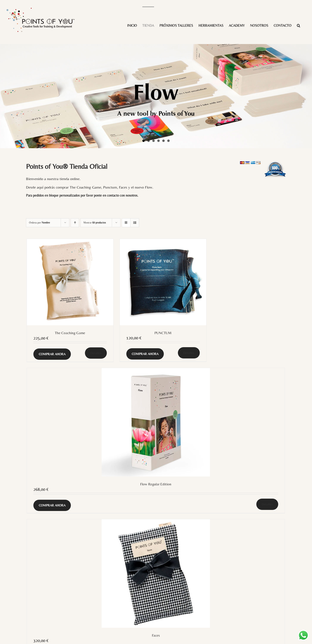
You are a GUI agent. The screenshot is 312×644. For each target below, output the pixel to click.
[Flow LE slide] (156, 96)
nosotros (132, 195)
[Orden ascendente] (75, 223)
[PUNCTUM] (163, 282)
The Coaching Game (70, 333)
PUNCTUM (163, 333)
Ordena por (40, 223)
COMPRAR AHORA (52, 354)
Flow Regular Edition (156, 484)
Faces (156, 635)
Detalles (96, 353)
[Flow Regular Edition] (156, 422)
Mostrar (95, 223)
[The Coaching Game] (70, 282)
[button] (298, 25)
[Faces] (156, 573)
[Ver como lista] (135, 223)
